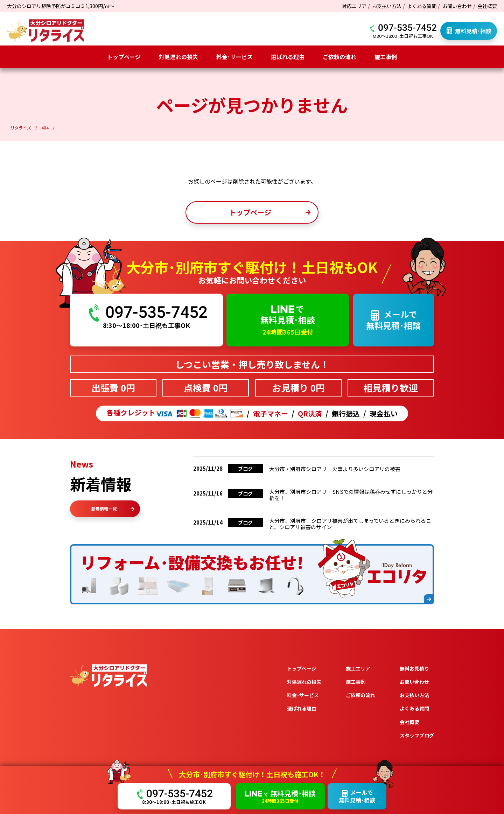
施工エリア (358, 668)
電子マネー (271, 414)
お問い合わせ (457, 6)
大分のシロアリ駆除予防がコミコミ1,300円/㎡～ (61, 6)
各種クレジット (175, 413)
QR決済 (310, 414)
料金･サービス (234, 57)
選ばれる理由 (288, 57)
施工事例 (386, 57)
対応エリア (354, 6)
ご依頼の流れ (339, 57)
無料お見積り (414, 668)
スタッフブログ (417, 735)
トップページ (124, 57)
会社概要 (487, 6)
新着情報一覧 (113, 509)
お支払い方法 (387, 6)
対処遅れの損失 (178, 57)
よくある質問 (422, 6)
